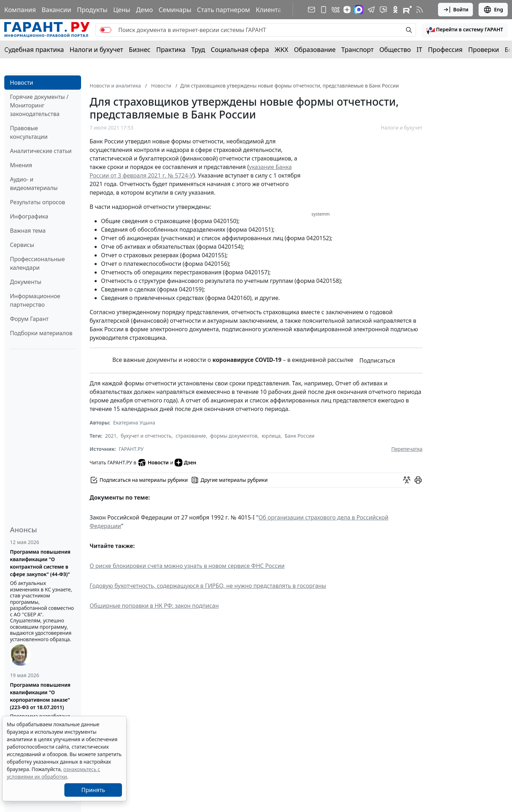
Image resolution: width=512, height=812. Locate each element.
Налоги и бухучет (97, 49)
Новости (22, 83)
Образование (315, 49)
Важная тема (28, 231)
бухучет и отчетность (146, 436)
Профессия (445, 49)
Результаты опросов (38, 202)
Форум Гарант (29, 319)
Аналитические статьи (41, 151)
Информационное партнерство (35, 300)
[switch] (106, 30)
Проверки (484, 49)
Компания (20, 10)
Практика (171, 49)
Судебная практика (34, 49)
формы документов (234, 436)
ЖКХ (282, 49)
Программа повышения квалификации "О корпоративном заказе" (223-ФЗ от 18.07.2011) (40, 696)
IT (420, 49)
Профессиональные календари (37, 263)
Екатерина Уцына (134, 423)
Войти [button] (456, 10)
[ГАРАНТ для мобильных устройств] (324, 10)
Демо (144, 10)
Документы (26, 282)
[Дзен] (347, 10)
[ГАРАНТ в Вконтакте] (336, 10)
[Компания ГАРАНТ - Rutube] (407, 10)
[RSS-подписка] (420, 10)
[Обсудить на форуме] (407, 480)
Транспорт (358, 49)
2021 (111, 436)
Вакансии (56, 10)
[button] (465, 30)
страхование (191, 436)
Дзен (185, 463)
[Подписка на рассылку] (311, 10)
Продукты (92, 10)
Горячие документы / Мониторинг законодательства (39, 105)
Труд (198, 49)
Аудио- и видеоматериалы (34, 184)
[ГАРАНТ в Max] (359, 10)
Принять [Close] (93, 790)
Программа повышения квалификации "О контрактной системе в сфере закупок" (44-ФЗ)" (40, 563)
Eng (493, 10)
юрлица (271, 436)
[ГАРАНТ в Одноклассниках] (395, 10)
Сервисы (22, 245)
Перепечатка (407, 449)
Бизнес (140, 49)
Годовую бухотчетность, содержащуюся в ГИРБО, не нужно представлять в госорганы (208, 586)
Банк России (300, 436)
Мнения (21, 165)
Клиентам (271, 10)
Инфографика (29, 216)
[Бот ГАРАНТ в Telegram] (383, 10)
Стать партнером (223, 10)
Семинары (175, 10)
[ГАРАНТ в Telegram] (371, 10)
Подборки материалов (41, 333)
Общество (395, 49)
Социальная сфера (240, 49)
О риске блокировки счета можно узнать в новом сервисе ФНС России (187, 566)
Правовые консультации (29, 132)
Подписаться (377, 360)
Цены (122, 10)
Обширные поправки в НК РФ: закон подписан (154, 606)
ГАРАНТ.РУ (131, 449)
